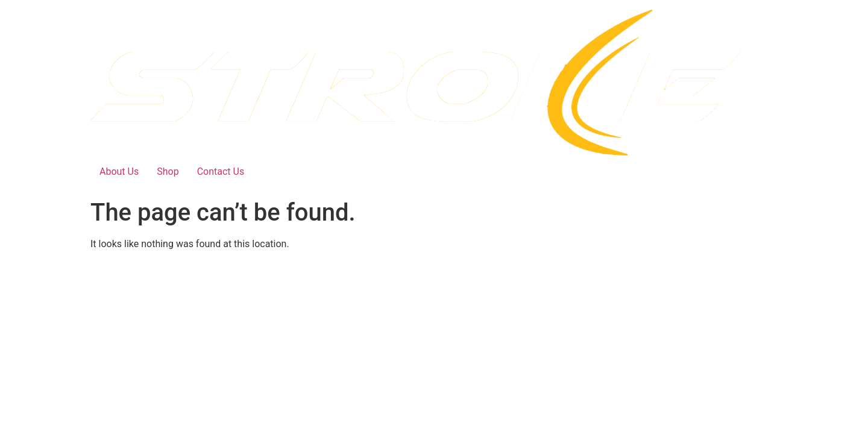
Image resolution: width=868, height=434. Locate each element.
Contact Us (221, 171)
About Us (119, 171)
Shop (168, 171)
